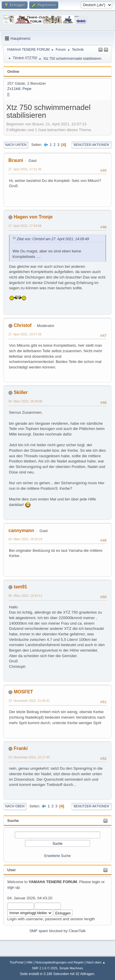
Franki (21, 748)
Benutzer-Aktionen (91, 145)
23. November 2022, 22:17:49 (29, 757)
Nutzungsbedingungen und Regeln (59, 962)
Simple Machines (71, 968)
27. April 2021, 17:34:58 (25, 226)
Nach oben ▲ (96, 962)
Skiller (21, 392)
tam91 (20, 587)
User (12, 870)
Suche (13, 821)
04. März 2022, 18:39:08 (25, 401)
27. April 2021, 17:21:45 (25, 169)
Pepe (27, 89)
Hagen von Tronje (33, 217)
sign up (13, 887)
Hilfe (30, 962)
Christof (22, 325)
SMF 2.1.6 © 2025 (45, 968)
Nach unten (16, 145)
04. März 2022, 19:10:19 (25, 539)
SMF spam (39, 931)
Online (13, 72)
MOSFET (23, 692)
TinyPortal (17, 962)
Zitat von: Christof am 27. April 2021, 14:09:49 (53, 239)
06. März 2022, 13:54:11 (25, 596)
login (96, 882)
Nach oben (15, 806)
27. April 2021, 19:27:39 (25, 334)
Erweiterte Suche (58, 856)
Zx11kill (14, 89)
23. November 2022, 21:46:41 (29, 701)
